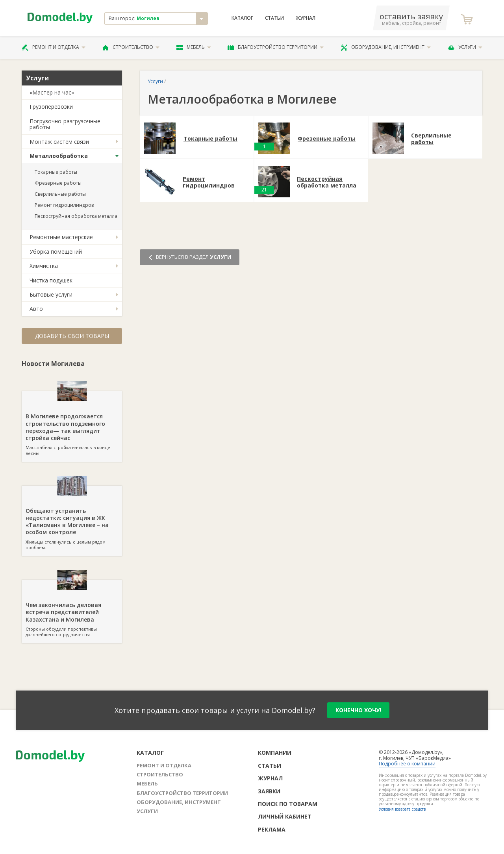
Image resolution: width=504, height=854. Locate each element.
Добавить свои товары (72, 336)
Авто (36, 309)
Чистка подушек (51, 280)
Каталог (242, 18)
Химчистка (44, 266)
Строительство (131, 47)
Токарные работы (56, 172)
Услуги (465, 47)
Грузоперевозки (51, 107)
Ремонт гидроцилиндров (64, 205)
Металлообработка (59, 156)
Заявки (269, 791)
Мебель (194, 47)
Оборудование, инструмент (386, 47)
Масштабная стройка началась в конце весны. (72, 423)
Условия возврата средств (402, 809)
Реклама (272, 829)
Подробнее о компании (407, 764)
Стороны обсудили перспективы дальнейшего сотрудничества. (72, 609)
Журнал (306, 18)
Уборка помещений (56, 252)
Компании (275, 753)
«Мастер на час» (52, 92)
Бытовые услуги (51, 294)
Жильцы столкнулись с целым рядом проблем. (72, 518)
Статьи (274, 18)
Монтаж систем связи (59, 142)
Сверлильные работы (60, 194)
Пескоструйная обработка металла (76, 216)
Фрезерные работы (58, 183)
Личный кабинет (285, 816)
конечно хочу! (358, 710)
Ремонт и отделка (54, 47)
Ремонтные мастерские (61, 237)
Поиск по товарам (288, 804)
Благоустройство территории (276, 47)
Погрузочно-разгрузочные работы (65, 124)
